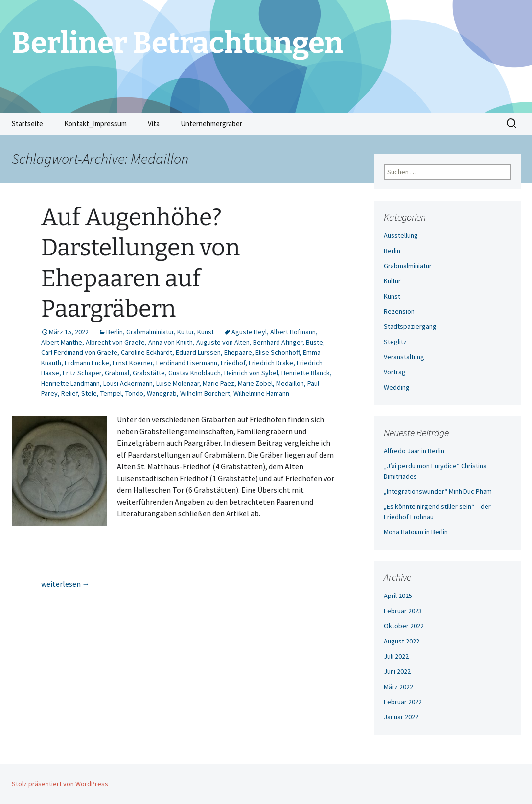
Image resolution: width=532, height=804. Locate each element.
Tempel (111, 393)
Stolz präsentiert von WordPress (60, 784)
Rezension (399, 311)
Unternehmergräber (211, 124)
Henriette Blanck (306, 373)
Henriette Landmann (70, 383)
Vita (154, 124)
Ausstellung (401, 235)
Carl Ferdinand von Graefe (79, 352)
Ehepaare (238, 352)
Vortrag (395, 372)
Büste (314, 342)
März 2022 (398, 687)
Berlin (115, 332)
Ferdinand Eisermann (187, 363)
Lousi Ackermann (128, 383)
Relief (69, 393)
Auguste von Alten (223, 342)
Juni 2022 (397, 671)
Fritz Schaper (82, 373)
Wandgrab (162, 393)
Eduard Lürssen (198, 352)
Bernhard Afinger (278, 342)
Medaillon (290, 383)
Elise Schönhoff (278, 352)
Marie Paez (219, 383)
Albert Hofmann (293, 332)
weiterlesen (66, 584)
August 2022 (402, 641)
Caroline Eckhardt (147, 352)
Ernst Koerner (133, 363)
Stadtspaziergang (410, 326)
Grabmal (117, 373)
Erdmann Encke (87, 363)
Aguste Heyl (249, 332)
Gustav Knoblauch (195, 373)
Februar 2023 (403, 611)
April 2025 (398, 596)
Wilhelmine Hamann (261, 393)
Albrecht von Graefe (115, 342)
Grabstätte (149, 373)
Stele (89, 393)
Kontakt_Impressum (95, 124)
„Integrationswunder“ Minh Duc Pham (438, 491)
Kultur (185, 332)
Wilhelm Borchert (205, 393)
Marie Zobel (255, 383)
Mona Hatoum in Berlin (416, 532)
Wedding (397, 387)
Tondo (134, 393)
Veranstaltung (404, 357)
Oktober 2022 (404, 626)
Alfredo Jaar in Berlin (414, 451)
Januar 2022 (401, 717)
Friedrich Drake (271, 363)
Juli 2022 (396, 656)
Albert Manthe (62, 342)
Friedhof (233, 363)
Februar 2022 (403, 702)
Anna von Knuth (171, 342)
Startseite (27, 124)
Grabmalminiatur (150, 332)
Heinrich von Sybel (251, 373)
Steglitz (395, 342)
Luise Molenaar (178, 383)
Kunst (206, 332)
